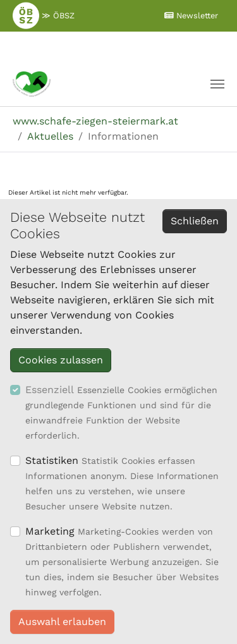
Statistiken (52, 460)
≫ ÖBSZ (44, 15)
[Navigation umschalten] (217, 84)
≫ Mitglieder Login (115, 46)
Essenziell (50, 390)
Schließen (195, 221)
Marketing (50, 531)
